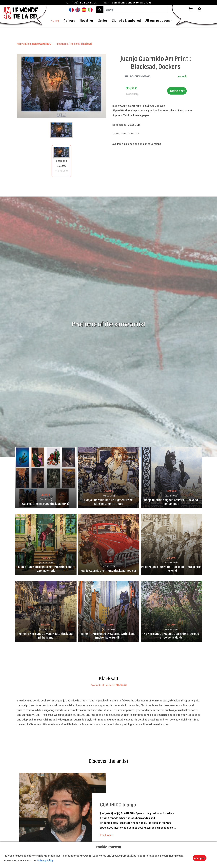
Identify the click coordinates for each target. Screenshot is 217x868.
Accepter (200, 858)
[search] (135, 10)
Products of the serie (74, 44)
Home (55, 20)
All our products (158, 20)
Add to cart (177, 91)
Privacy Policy (45, 860)
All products (34, 44)
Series (103, 20)
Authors (69, 20)
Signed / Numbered (127, 20)
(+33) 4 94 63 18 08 (84, 2)
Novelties (87, 20)
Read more (106, 835)
